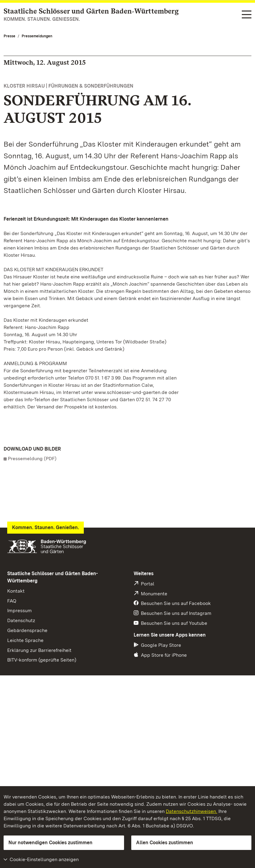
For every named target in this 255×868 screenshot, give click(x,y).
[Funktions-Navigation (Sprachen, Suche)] (247, 15)
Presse (9, 36)
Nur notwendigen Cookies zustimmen (50, 843)
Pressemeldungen (37, 36)
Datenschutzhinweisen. (191, 811)
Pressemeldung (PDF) (32, 459)
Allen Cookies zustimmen (165, 843)
